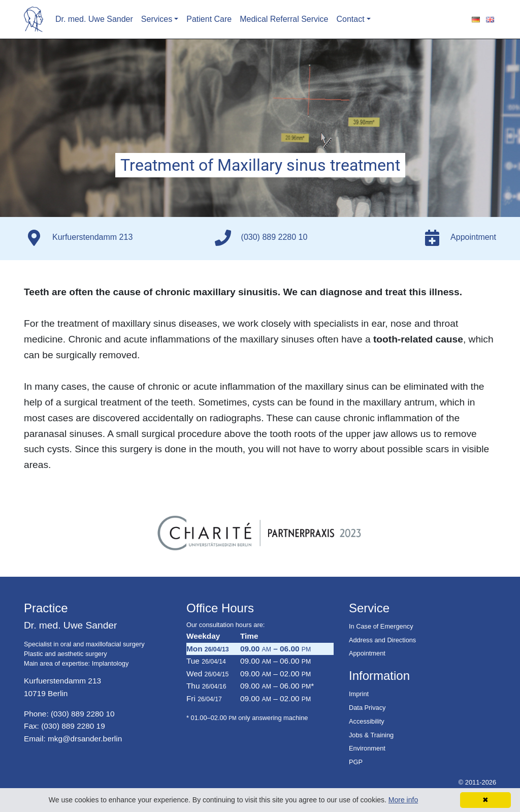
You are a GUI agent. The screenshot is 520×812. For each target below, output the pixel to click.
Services (157, 19)
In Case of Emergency (381, 626)
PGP (356, 762)
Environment (367, 748)
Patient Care (209, 19)
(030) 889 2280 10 (83, 714)
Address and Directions (382, 640)
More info (403, 800)
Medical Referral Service (284, 19)
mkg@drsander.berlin (85, 739)
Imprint (359, 694)
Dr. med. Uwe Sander (94, 19)
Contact (351, 19)
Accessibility (367, 721)
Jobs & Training (371, 735)
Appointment (367, 653)
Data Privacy (367, 708)
